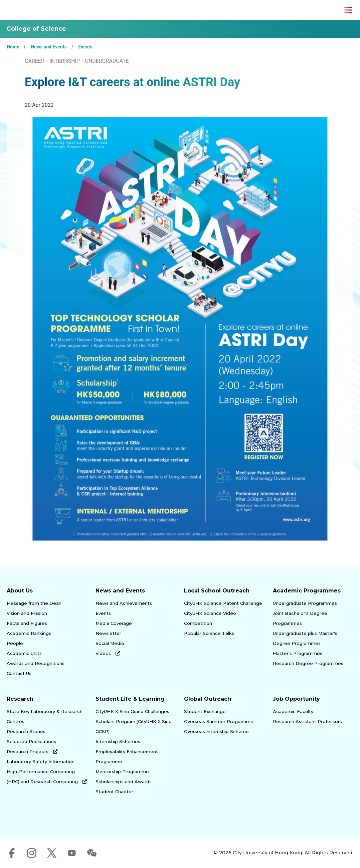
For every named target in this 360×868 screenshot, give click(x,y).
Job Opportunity (296, 699)
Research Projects (32, 751)
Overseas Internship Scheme (216, 731)
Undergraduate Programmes (305, 603)
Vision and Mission (27, 613)
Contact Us (19, 673)
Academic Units (24, 653)
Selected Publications (31, 741)
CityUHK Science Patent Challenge (223, 603)
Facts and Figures (27, 623)
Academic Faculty (293, 711)
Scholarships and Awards (124, 782)
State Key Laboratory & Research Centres (45, 716)
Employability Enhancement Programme (127, 756)
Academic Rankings (29, 633)
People (15, 643)
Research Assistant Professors (307, 721)
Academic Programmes (307, 591)
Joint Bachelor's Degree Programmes (300, 618)
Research (20, 699)
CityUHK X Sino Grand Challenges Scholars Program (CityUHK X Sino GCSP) (134, 721)
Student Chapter (114, 792)
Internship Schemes (118, 741)
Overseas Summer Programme (219, 721)
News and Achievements (124, 603)
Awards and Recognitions (36, 663)
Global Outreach (208, 699)
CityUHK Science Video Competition (210, 618)
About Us (20, 591)
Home (13, 47)
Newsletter (108, 633)
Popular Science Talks (209, 633)
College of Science (36, 29)
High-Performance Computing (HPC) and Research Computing (47, 776)
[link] (322, 817)
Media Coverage (114, 623)
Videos (108, 653)
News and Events (49, 47)
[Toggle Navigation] (348, 10)
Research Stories (26, 731)
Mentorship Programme (122, 771)
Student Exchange (205, 711)
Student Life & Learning (130, 699)
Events (85, 47)
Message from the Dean (34, 603)
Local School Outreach (217, 591)
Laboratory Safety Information (41, 761)
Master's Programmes (298, 653)
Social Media (110, 643)
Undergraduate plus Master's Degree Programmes (305, 638)
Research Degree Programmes (308, 663)
